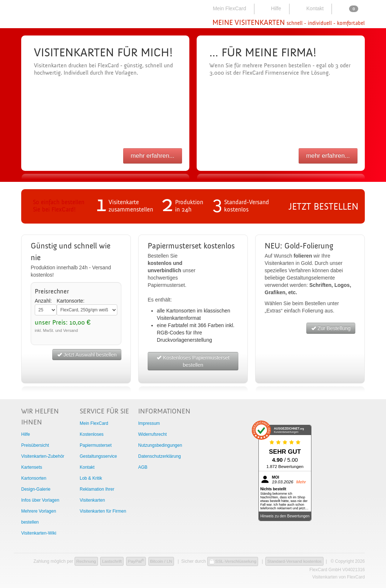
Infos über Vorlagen (40, 500)
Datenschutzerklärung (160, 456)
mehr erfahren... (153, 156)
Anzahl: (43, 301)
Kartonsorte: (71, 301)
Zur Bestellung (331, 328)
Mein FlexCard (225, 8)
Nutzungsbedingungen (160, 445)
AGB (143, 467)
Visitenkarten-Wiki (39, 533)
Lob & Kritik (91, 478)
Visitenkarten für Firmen (103, 511)
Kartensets (32, 467)
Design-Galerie (36, 489)
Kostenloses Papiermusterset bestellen (193, 361)
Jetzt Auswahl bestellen (87, 355)
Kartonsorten (34, 478)
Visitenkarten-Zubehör (43, 456)
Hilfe (271, 8)
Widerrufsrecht (152, 434)
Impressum (149, 423)
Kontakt (310, 8)
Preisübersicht (35, 445)
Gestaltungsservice (98, 456)
